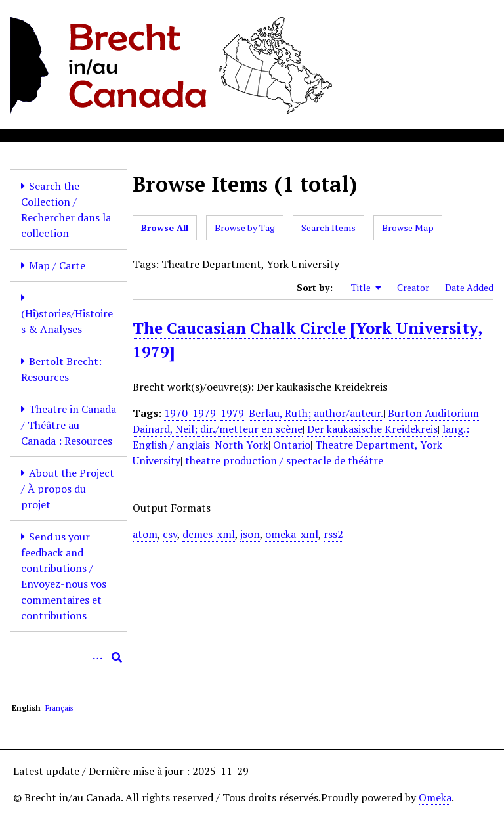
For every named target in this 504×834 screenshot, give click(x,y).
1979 (232, 413)
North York (241, 445)
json (250, 534)
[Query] (69, 657)
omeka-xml (292, 534)
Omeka (435, 797)
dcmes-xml (209, 534)
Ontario (292, 445)
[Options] (97, 657)
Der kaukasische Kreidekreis (372, 429)
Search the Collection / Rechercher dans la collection (66, 209)
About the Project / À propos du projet (68, 489)
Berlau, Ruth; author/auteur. (316, 413)
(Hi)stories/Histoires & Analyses (67, 321)
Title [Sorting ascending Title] (366, 288)
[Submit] (117, 657)
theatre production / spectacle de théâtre (284, 460)
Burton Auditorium (433, 413)
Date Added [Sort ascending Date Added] (469, 287)
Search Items (328, 228)
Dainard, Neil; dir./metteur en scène (218, 429)
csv (170, 534)
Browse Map (408, 228)
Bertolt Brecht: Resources (61, 369)
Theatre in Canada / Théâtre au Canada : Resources (69, 425)
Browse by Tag (245, 228)
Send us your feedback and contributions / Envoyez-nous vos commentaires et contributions (64, 576)
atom (145, 534)
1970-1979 (190, 413)
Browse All (165, 228)
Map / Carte (57, 265)
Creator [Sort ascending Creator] (413, 287)
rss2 (333, 534)
